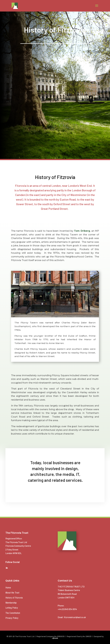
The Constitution (13, 613)
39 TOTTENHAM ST (55, 71)
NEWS (55, 86)
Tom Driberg (82, 231)
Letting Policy (12, 608)
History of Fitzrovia (14, 598)
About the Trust (12, 593)
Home (8, 588)
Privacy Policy (12, 618)
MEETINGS (55, 55)
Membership (11, 603)
